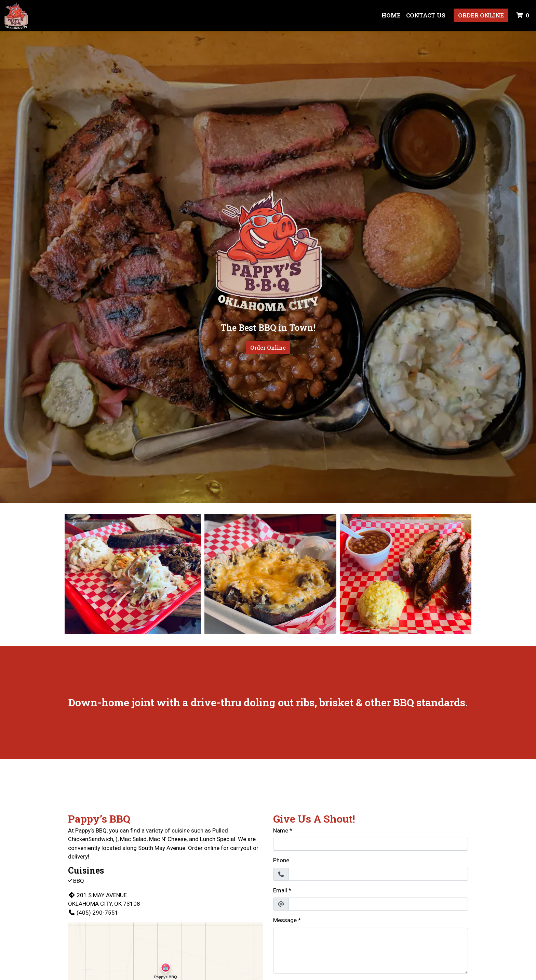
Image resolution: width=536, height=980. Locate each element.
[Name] (371, 844)
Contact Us (426, 15)
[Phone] (378, 874)
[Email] (378, 904)
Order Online (481, 15)
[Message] (371, 951)
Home (391, 15)
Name (281, 830)
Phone (281, 860)
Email (280, 890)
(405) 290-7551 (93, 913)
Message (285, 920)
